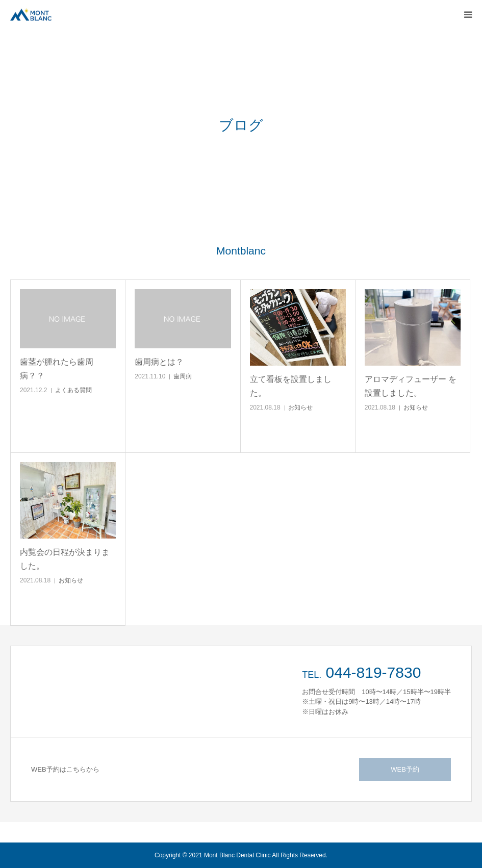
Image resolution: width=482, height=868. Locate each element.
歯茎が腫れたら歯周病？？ (57, 369)
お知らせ (300, 407)
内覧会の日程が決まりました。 (65, 559)
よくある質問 (73, 390)
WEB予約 (405, 769)
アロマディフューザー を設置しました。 (411, 386)
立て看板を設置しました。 (291, 386)
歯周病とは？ (159, 362)
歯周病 (183, 376)
